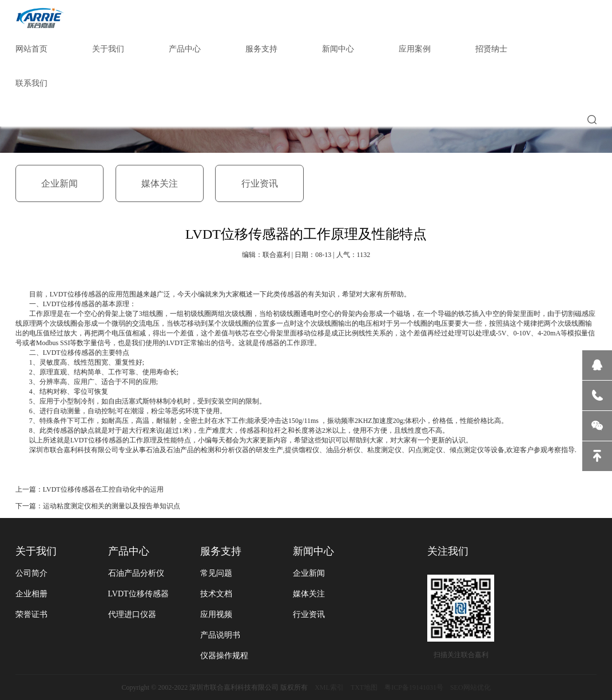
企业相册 (31, 594)
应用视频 (216, 614)
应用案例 (415, 49)
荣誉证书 (31, 614)
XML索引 (329, 687)
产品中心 (185, 49)
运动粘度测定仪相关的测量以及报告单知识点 (112, 506)
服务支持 (261, 49)
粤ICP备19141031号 (414, 687)
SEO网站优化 (470, 687)
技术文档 (216, 594)
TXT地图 (364, 687)
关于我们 (108, 49)
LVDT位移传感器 (138, 594)
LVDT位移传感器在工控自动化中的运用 (103, 489)
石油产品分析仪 (136, 573)
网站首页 (31, 49)
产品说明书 (220, 635)
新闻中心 (338, 49)
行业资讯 (260, 183)
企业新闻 (59, 183)
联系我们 (31, 83)
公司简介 (31, 573)
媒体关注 (160, 183)
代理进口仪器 (132, 614)
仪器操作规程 (224, 656)
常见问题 (216, 573)
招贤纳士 (491, 49)
